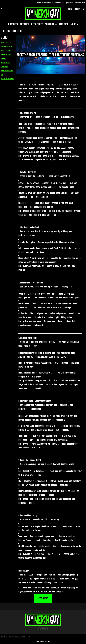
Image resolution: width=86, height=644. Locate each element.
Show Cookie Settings (43, 641)
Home (3, 31)
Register (77, 9)
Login (70, 9)
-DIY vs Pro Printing (7, 79)
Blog (8, 31)
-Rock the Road (6, 51)
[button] (2, 9)
